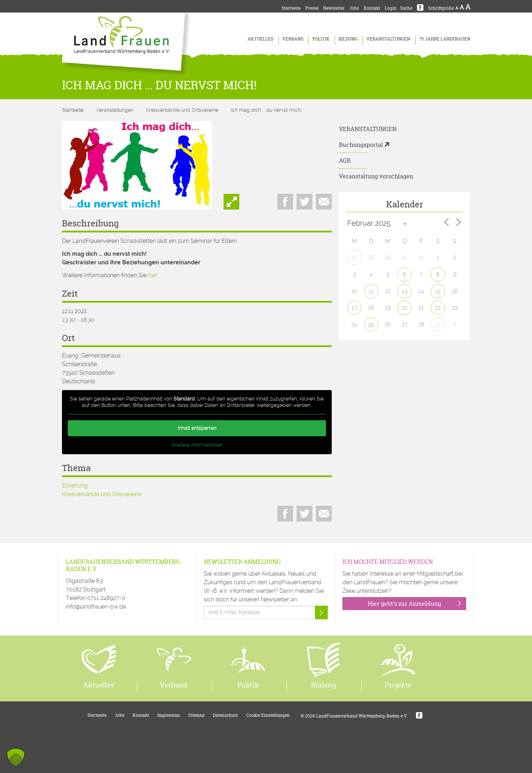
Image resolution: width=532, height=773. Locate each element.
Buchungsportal (361, 145)
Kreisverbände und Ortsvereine (182, 110)
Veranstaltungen (388, 39)
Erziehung (75, 486)
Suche (406, 8)
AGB (345, 160)
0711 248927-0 (106, 598)
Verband (293, 39)
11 (371, 291)
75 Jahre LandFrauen (445, 39)
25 (371, 325)
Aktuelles (260, 39)
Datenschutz (225, 715)
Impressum (169, 715)
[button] (16, 757)
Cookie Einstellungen (268, 715)
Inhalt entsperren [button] (197, 428)
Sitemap (196, 715)
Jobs (354, 8)
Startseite (291, 8)
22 (438, 308)
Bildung (348, 39)
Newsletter (334, 8)
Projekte (398, 685)
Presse (312, 8)
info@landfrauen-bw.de (96, 607)
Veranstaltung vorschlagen (376, 176)
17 (354, 308)
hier (153, 275)
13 (405, 291)
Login (391, 8)
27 (354, 258)
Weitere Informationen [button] (197, 445)
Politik (321, 39)
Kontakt (372, 8)
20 (404, 308)
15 (438, 291)
